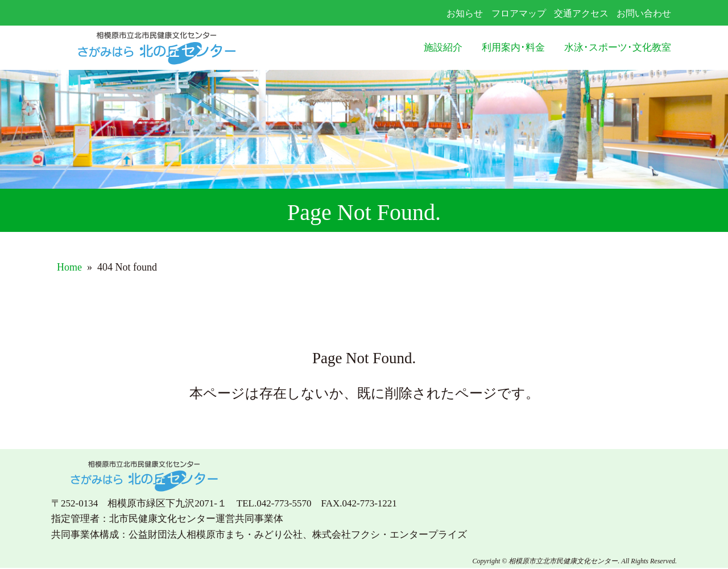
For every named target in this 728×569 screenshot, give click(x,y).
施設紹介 (443, 47)
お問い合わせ (644, 13)
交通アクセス (581, 13)
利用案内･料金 (513, 47)
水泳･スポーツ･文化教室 (618, 47)
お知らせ (465, 13)
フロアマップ (519, 13)
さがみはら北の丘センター (180, 48)
